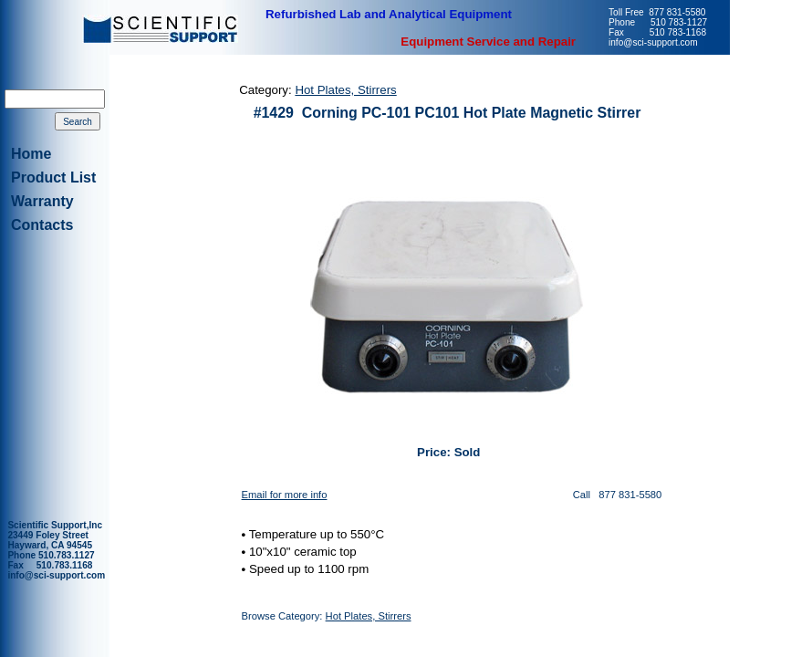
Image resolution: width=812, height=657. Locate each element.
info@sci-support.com (56, 575)
